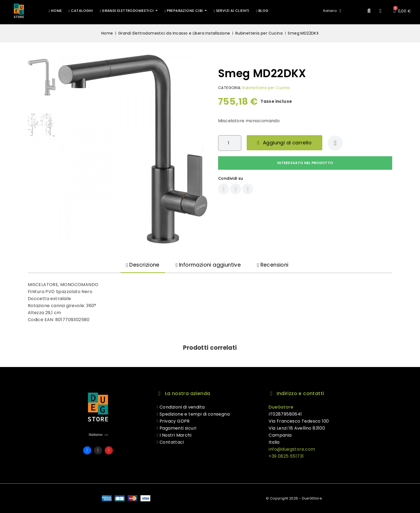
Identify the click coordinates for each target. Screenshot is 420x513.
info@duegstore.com (292, 449)
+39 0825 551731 (286, 456)
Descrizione (143, 265)
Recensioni (273, 265)
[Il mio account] (381, 11)
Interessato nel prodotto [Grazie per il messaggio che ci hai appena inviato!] (305, 163)
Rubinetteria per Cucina (266, 88)
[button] (369, 11)
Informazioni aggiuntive (208, 265)
